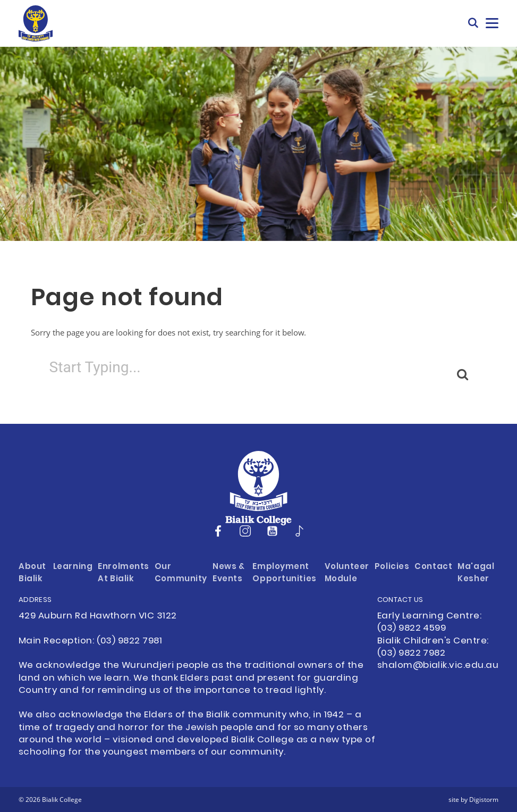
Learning (73, 567)
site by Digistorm (473, 799)
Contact (433, 567)
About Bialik (32, 573)
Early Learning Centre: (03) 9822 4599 (429, 622)
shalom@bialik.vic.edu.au (438, 666)
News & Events (228, 573)
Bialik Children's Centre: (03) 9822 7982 (433, 647)
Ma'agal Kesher (476, 573)
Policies (392, 567)
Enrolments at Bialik (124, 573)
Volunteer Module (347, 573)
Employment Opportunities (284, 573)
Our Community (181, 573)
